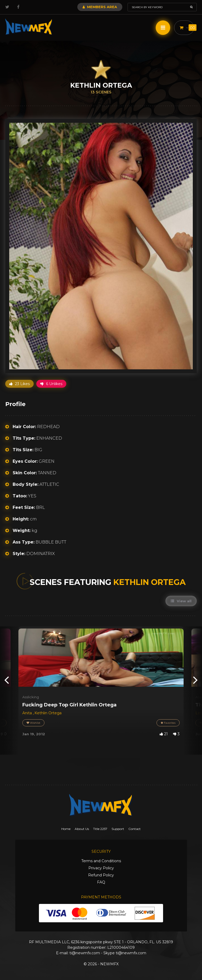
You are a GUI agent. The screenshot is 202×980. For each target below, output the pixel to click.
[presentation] (7, 680)
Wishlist (33, 723)
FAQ (101, 882)
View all (181, 601)
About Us (82, 829)
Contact (135, 829)
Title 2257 (100, 829)
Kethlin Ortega (48, 713)
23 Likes (19, 384)
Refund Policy (101, 875)
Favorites (168, 723)
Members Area (100, 7)
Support (118, 829)
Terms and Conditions (101, 861)
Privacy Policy (101, 868)
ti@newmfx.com (85, 953)
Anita (28, 713)
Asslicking (31, 697)
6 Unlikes (51, 384)
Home (66, 829)
